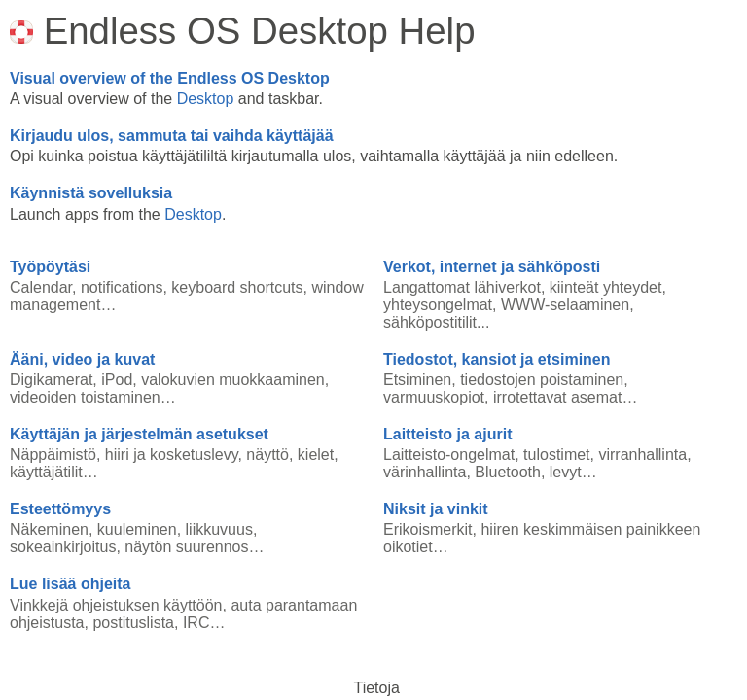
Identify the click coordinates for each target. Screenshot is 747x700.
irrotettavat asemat (558, 397)
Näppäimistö (53, 455)
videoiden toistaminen (85, 397)
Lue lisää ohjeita (70, 584)
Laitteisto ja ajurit (447, 434)
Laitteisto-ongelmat (449, 455)
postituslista (133, 623)
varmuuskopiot (434, 397)
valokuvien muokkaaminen (233, 380)
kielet (316, 455)
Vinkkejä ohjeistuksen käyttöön (116, 605)
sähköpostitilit (430, 322)
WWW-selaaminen (565, 305)
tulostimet (556, 455)
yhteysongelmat (438, 305)
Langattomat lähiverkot (462, 287)
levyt (566, 472)
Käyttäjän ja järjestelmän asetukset (139, 434)
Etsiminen (417, 380)
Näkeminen (49, 529)
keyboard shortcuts (237, 287)
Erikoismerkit (428, 529)
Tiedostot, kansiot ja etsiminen (497, 359)
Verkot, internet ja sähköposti (492, 267)
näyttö (267, 455)
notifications (122, 287)
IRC (196, 623)
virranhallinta (642, 455)
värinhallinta (425, 472)
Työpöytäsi (50, 267)
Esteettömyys (60, 509)
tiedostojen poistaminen (542, 380)
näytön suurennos (186, 547)
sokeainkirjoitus (63, 547)
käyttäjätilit (46, 472)
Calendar (41, 287)
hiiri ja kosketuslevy (172, 455)
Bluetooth (508, 472)
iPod (117, 380)
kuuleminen (137, 529)
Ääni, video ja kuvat (82, 359)
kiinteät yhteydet (606, 287)
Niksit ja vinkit (436, 509)
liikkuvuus (219, 529)
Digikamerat (51, 380)
